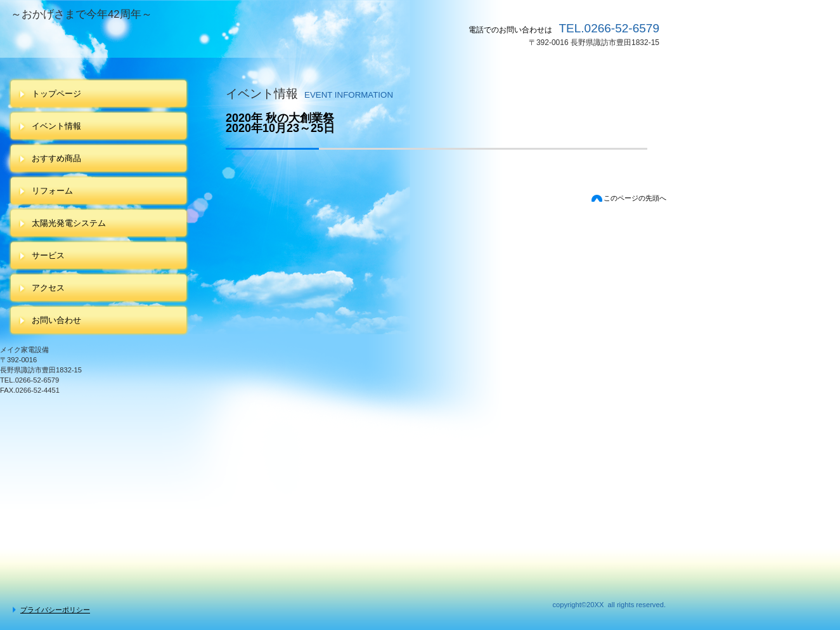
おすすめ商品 (56, 158)
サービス (48, 255)
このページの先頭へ (635, 198)
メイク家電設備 (211, 39)
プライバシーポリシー (55, 610)
